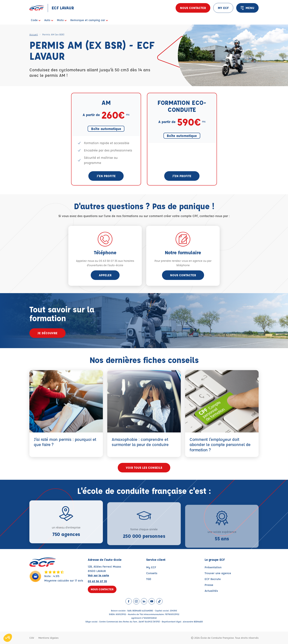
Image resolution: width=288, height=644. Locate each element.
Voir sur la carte (98, 575)
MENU (247, 8)
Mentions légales (48, 638)
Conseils (152, 573)
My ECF (151, 567)
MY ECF (223, 8)
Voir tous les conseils (144, 468)
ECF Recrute (213, 579)
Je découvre (47, 333)
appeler (105, 275)
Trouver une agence (218, 573)
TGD (149, 579)
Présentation (213, 567)
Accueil (34, 34)
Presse (209, 585)
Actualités (211, 591)
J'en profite (106, 176)
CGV (32, 638)
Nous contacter (193, 8)
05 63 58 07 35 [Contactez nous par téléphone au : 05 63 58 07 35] (97, 581)
